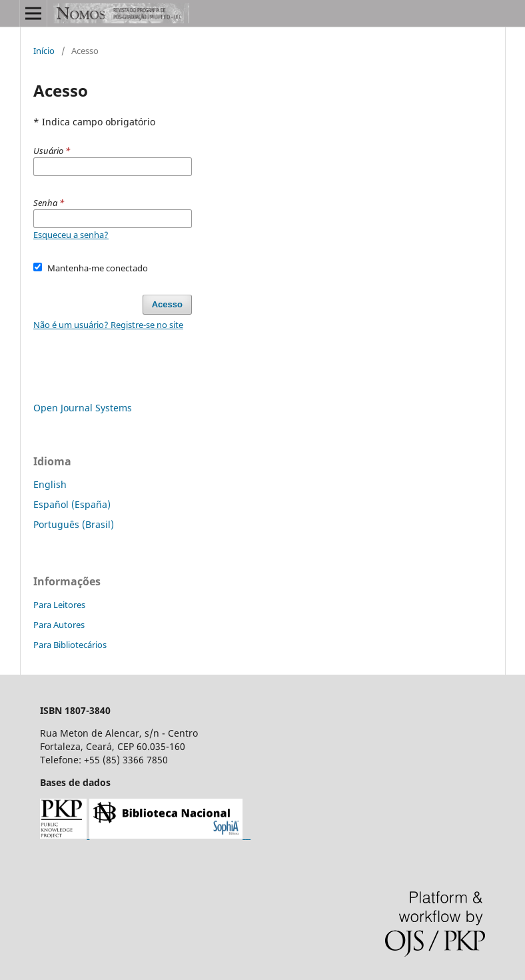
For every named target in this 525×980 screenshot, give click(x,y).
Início (44, 51)
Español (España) (72, 504)
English (50, 484)
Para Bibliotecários (70, 645)
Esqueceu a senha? (71, 235)
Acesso (167, 304)
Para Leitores (59, 605)
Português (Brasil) (74, 524)
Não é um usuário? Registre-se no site (108, 325)
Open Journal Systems (83, 408)
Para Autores (59, 625)
